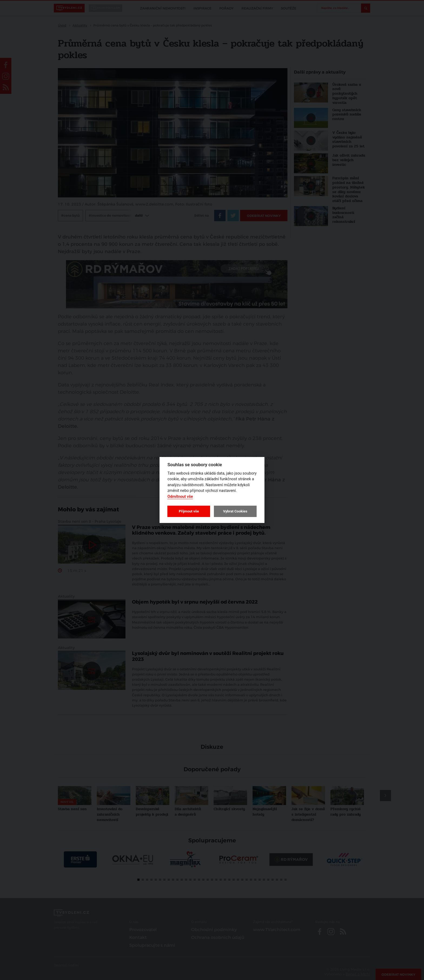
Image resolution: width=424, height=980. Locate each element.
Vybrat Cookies (235, 511)
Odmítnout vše (180, 497)
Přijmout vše (189, 511)
